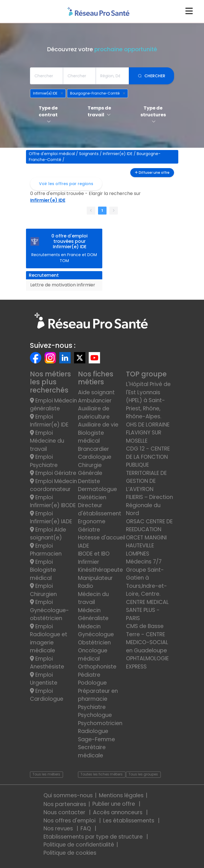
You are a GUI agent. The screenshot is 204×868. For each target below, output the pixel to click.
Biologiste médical (91, 437)
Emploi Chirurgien (43, 590)
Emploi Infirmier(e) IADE (51, 518)
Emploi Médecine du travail (47, 441)
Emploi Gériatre (53, 473)
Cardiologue (95, 457)
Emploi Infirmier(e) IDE (49, 421)
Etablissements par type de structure (94, 837)
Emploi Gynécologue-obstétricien (49, 610)
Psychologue (95, 715)
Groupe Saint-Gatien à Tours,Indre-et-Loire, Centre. (147, 582)
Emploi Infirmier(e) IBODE (53, 501)
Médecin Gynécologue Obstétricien (96, 635)
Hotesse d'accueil (102, 538)
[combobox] (46, 76)
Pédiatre (89, 675)
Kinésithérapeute (100, 570)
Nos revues (59, 829)
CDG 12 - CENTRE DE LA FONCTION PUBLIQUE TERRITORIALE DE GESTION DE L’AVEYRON (148, 469)
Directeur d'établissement (100, 509)
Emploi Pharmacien (46, 550)
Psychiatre (92, 707)
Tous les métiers (46, 774)
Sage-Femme (96, 739)
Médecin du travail (93, 598)
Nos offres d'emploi (70, 821)
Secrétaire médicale (92, 751)
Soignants (89, 154)
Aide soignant (96, 392)
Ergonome (92, 521)
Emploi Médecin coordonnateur (53, 485)
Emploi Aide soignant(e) (48, 534)
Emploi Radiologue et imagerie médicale (49, 639)
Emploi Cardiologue (47, 695)
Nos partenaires (65, 804)
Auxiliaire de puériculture (94, 413)
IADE (83, 546)
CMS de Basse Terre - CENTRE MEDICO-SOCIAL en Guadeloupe (147, 638)
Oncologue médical (93, 655)
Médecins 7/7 (144, 562)
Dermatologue (97, 489)
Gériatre (89, 530)
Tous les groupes (143, 774)
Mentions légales (121, 795)
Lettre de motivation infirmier (63, 285)
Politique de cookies (70, 853)
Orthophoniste (97, 667)
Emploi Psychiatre (44, 461)
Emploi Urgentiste (44, 679)
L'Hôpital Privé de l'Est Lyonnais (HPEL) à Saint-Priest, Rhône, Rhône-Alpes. (148, 400)
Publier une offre (114, 804)
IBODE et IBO (94, 554)
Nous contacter (65, 812)
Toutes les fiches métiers (102, 774)
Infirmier (89, 562)
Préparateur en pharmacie (98, 695)
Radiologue (93, 731)
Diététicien (92, 497)
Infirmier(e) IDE (118, 154)
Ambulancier (95, 401)
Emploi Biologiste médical (43, 570)
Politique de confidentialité (79, 845)
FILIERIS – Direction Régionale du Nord (149, 505)
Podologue (92, 683)
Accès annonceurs (118, 812)
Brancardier (94, 449)
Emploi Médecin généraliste (53, 405)
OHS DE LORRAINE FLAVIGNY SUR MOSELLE (148, 433)
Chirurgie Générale (90, 469)
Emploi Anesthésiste (47, 663)
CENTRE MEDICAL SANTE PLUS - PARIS (147, 610)
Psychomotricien (100, 723)
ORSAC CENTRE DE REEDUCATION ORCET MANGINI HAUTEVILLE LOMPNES (149, 538)
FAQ (86, 829)
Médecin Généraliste (93, 614)
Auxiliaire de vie (98, 425)
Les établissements (129, 821)
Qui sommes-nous (68, 795)
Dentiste (89, 481)
